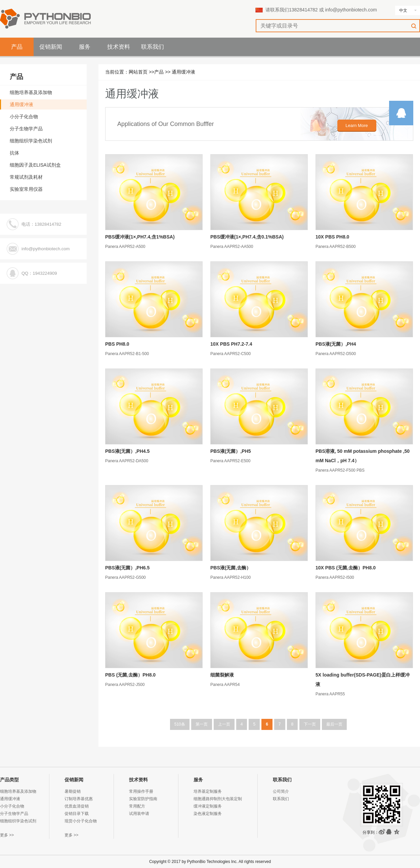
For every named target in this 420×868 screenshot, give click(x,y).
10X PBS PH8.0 (332, 237)
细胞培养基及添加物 (31, 92)
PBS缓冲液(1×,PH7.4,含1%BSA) (140, 237)
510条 (180, 724)
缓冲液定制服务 (208, 806)
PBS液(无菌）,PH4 (336, 344)
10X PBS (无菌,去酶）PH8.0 (346, 568)
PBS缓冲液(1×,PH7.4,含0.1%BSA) (247, 237)
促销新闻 (51, 47)
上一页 (224, 724)
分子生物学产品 (26, 129)
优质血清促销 (77, 806)
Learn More (356, 125)
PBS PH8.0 (117, 344)
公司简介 (281, 791)
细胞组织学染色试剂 (31, 141)
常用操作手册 (141, 791)
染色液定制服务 (208, 814)
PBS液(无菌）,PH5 (231, 451)
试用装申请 (139, 814)
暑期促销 (73, 791)
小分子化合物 (24, 117)
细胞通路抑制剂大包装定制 (218, 799)
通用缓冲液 (183, 72)
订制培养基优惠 (79, 799)
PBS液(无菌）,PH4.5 (127, 451)
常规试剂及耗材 (26, 177)
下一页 (310, 724)
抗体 (14, 153)
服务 (85, 47)
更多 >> (7, 835)
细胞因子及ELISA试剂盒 (35, 165)
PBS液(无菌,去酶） (231, 568)
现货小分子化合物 (81, 821)
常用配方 (137, 806)
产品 (17, 47)
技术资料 (119, 47)
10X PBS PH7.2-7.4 (231, 344)
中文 (403, 10)
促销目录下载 (77, 814)
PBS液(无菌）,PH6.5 (127, 568)
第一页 (202, 724)
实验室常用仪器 (26, 189)
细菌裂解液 (222, 675)
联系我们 (153, 47)
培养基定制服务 (208, 791)
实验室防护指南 (143, 799)
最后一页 (334, 724)
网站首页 (138, 72)
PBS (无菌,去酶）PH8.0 (130, 675)
